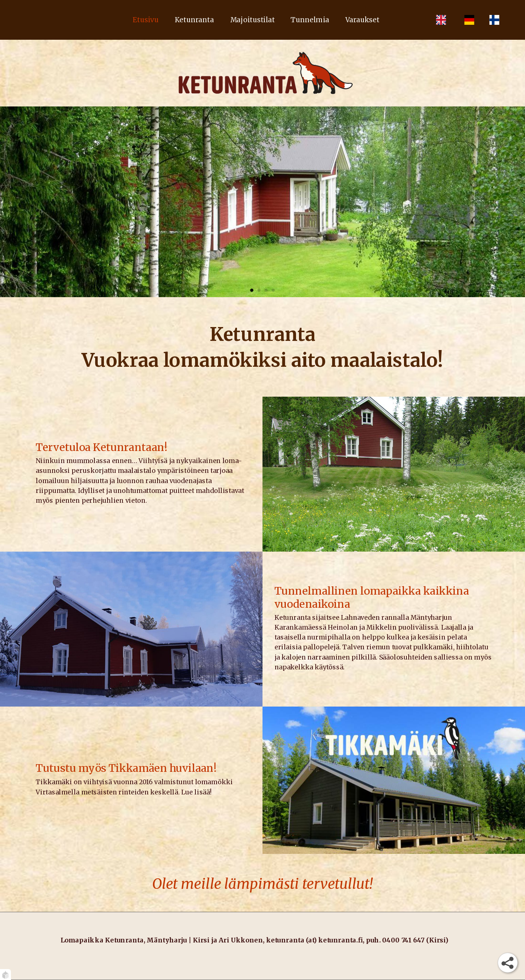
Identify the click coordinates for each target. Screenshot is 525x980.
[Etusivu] (262, 73)
